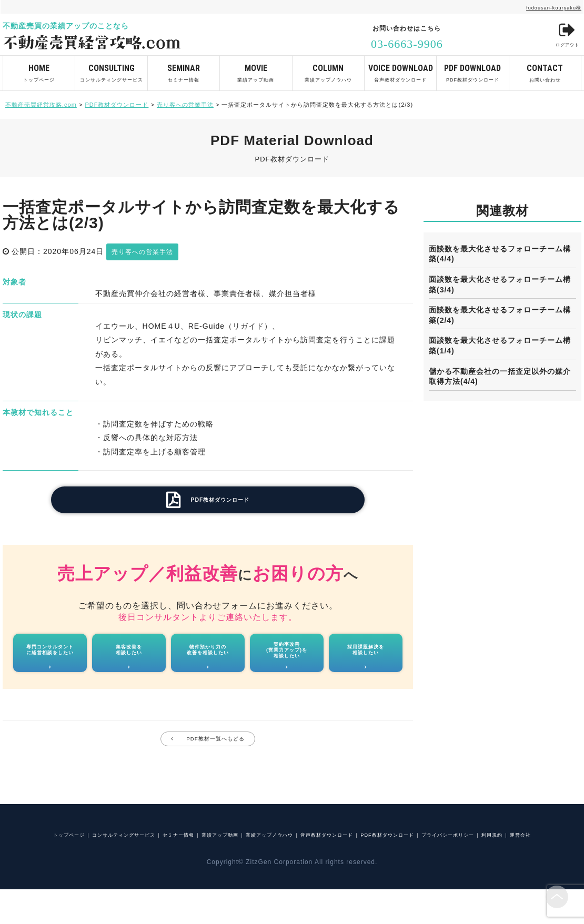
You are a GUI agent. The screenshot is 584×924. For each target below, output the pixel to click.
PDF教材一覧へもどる (216, 756)
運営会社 (357, 868)
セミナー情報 (184, 69)
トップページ (39, 69)
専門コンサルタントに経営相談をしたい (50, 660)
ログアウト (561, 37)
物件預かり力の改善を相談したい (208, 660)
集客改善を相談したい (129, 660)
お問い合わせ (545, 69)
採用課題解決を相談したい (366, 660)
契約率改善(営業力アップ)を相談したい (287, 661)
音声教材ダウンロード (400, 69)
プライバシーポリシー (250, 868)
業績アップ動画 (256, 69)
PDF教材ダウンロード (472, 69)
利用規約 (316, 868)
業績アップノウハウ (328, 69)
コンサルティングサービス (111, 69)
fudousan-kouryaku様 (542, 7)
